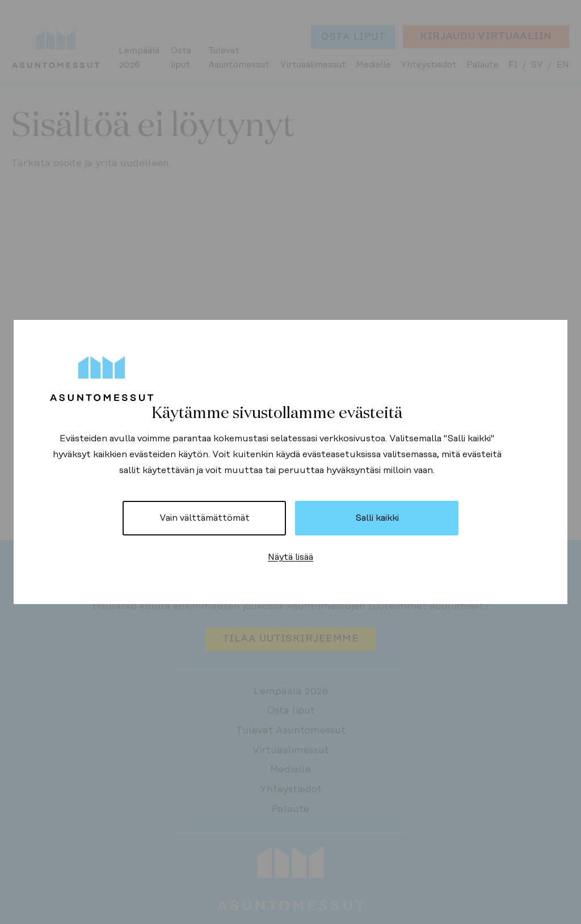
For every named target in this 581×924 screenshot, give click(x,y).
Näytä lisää (290, 557)
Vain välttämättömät (205, 518)
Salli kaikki (377, 518)
